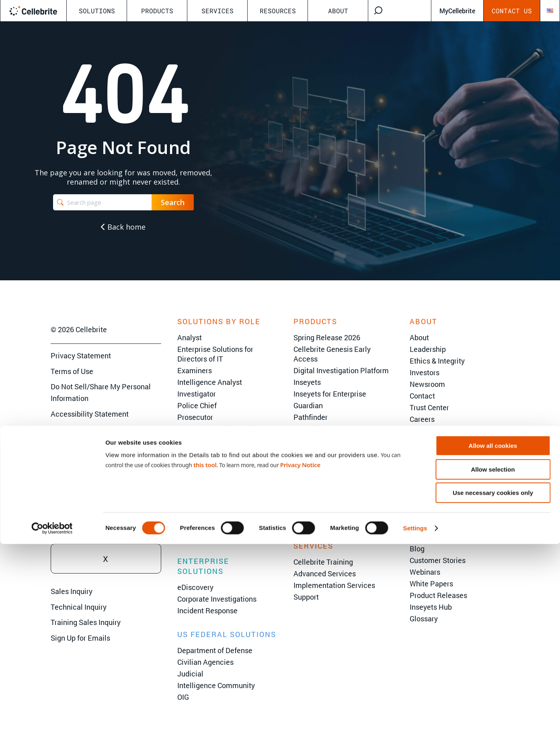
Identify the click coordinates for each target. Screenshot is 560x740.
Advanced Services (325, 573)
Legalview (310, 522)
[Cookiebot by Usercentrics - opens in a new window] (52, 724)
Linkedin (106, 491)
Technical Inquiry (79, 607)
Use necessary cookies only (493, 689)
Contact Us (512, 11)
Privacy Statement (81, 356)
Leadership (428, 349)
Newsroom (427, 384)
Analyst (190, 337)
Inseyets (307, 382)
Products (157, 11)
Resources (278, 11)
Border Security (202, 514)
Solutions (97, 11)
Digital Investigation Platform (341, 370)
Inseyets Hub (431, 607)
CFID (301, 487)
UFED (303, 464)
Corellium (309, 429)
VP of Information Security (220, 429)
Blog (417, 549)
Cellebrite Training (323, 562)
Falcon (305, 452)
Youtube (106, 525)
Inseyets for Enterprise (330, 394)
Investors (425, 372)
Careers (422, 419)
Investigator (197, 394)
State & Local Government (219, 491)
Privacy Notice (300, 661)
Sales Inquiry (72, 591)
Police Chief (197, 405)
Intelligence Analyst (210, 382)
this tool (205, 661)
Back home (123, 227)
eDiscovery (195, 587)
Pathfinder (311, 417)
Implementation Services (334, 585)
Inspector (309, 499)
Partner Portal (432, 442)
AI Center (425, 537)
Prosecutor (195, 417)
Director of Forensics (211, 440)
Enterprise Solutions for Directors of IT (215, 354)
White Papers (431, 584)
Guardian (308, 405)
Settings (415, 724)
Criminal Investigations (215, 502)
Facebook (106, 457)
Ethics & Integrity (437, 361)
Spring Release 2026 (327, 337)
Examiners (195, 370)
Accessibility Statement (90, 414)
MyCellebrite (457, 11)
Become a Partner (439, 431)
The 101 (423, 525)
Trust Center (429, 407)
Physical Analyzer (323, 475)
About (338, 11)
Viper (302, 440)
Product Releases (438, 595)
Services (217, 11)
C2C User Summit (457, 497)
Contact (422, 396)
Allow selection (493, 665)
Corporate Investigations (217, 599)
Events (421, 514)
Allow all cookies (493, 642)
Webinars (425, 572)
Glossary (424, 619)
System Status (433, 454)
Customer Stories (438, 560)
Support (306, 597)
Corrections (196, 526)
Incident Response (207, 610)
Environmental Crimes (213, 537)
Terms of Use (72, 371)
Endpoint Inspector (324, 510)
